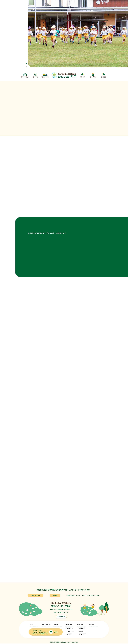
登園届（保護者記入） (72, 595)
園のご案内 (93, 77)
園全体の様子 (70, 628)
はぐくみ (69, 634)
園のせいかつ (45, 77)
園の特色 (35, 77)
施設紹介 (81, 631)
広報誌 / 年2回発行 (36, 596)
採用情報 (104, 77)
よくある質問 (82, 634)
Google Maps (61, 617)
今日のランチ (70, 631)
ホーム (32, 625)
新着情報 (82, 77)
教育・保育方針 (25, 77)
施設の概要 (82, 628)
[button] (27, 63)
